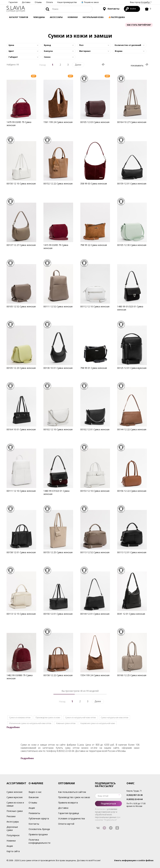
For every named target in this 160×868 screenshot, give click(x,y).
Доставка (26, 2)
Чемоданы (39, 17)
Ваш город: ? (141, 2)
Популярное (13, 835)
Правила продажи (38, 834)
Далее (78, 65)
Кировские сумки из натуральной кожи (98, 723)
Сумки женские (15, 792)
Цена (11, 45)
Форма (119, 51)
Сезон (47, 57)
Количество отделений (128, 45)
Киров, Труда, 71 (134, 791)
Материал (85, 51)
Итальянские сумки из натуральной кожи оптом (30, 723)
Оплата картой (66, 824)
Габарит (13, 57)
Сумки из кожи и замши (15, 804)
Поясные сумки (15, 811)
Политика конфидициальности (39, 841)
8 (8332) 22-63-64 (65, 751)
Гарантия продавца (69, 813)
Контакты (111, 9)
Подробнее (13, 727)
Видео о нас (35, 792)
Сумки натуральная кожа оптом (115, 718)
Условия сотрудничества (71, 818)
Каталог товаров (19, 17)
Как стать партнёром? (139, 25)
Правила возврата (68, 803)
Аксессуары (13, 822)
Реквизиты (34, 813)
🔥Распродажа (117, 17)
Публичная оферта (39, 818)
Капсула (48, 51)
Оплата (49, 2)
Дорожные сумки (12, 828)
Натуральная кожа (93, 17)
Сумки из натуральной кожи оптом (80, 718)
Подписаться (108, 803)
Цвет (11, 51)
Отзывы (38, 2)
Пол (81, 45)
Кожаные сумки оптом (66, 723)
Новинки (73, 17)
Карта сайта (13, 851)
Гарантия (13, 2)
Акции (10, 846)
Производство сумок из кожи (48, 718)
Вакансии (34, 797)
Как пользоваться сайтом (72, 792)
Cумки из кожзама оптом (20, 718)
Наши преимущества (67, 2)
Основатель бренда (39, 829)
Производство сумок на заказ (74, 797)
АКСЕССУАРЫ (56, 17)
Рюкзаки (11, 816)
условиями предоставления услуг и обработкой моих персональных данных (106, 813)
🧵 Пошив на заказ (90, 2)
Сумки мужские (15, 797)
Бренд (47, 45)
